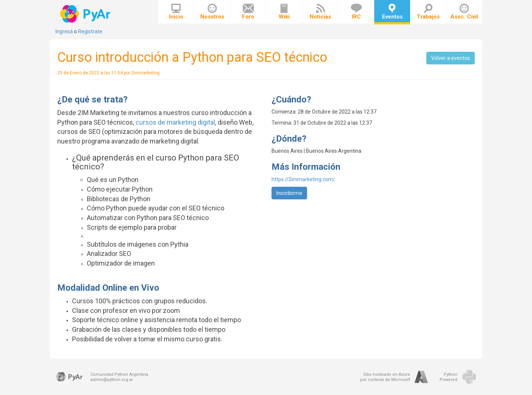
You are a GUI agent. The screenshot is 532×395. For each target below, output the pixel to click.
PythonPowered (449, 377)
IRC (356, 12)
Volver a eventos (451, 58)
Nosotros (212, 12)
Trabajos (428, 12)
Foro (248, 12)
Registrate (90, 31)
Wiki (284, 12)
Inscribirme (289, 193)
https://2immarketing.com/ (303, 179)
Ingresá (64, 31)
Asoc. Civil (464, 12)
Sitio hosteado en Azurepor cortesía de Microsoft (385, 377)
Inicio (176, 12)
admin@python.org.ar (112, 380)
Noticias (320, 12)
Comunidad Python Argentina (119, 374)
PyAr (86, 14)
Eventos (392, 12)
